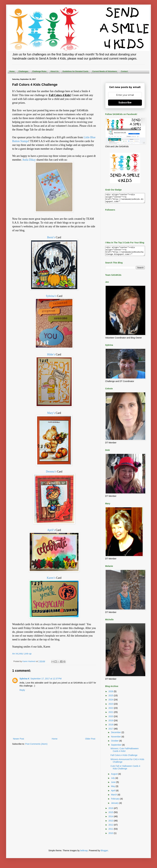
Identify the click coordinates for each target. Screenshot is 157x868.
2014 (111, 820)
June (114, 786)
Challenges (23, 71)
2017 (111, 732)
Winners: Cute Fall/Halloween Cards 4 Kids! (125, 753)
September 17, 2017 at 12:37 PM (46, 679)
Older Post (90, 739)
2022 (111, 712)
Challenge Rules (39, 71)
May (113, 790)
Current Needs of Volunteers (105, 71)
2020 (111, 720)
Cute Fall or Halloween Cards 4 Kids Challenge (125, 771)
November (116, 740)
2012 (111, 828)
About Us (54, 71)
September (116, 748)
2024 (111, 703)
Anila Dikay (29, 160)
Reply (22, 690)
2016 (111, 812)
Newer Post (18, 739)
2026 (111, 695)
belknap (84, 854)
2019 (111, 724)
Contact (124, 71)
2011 (111, 833)
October (115, 744)
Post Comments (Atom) (36, 744)
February (116, 802)
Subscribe (125, 103)
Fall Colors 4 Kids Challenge (124, 759)
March (114, 798)
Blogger (104, 854)
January (115, 807)
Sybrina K (24, 679)
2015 (111, 816)
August (115, 778)
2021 (111, 716)
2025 (111, 699)
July (113, 782)
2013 (111, 824)
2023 (111, 708)
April (113, 794)
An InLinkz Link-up (22, 654)
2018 (111, 728)
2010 (111, 837)
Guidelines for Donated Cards (75, 71)
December (116, 736)
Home (12, 71)
